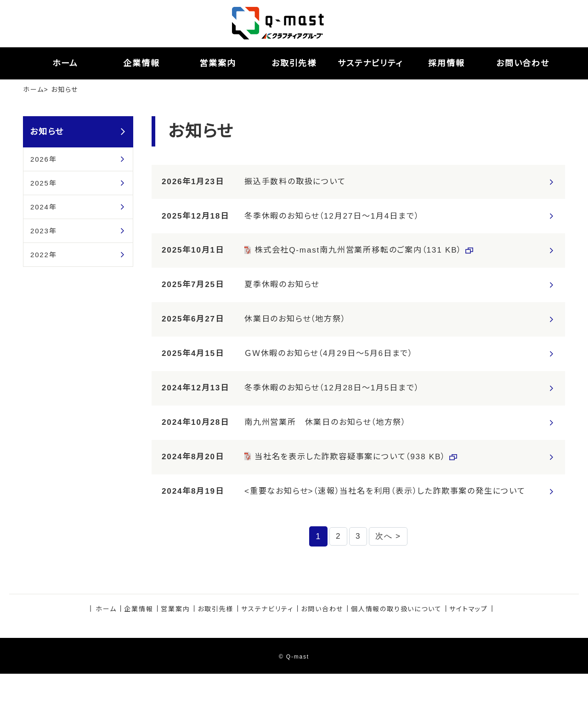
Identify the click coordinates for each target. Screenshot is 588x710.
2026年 (43, 159)
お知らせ (47, 132)
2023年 (43, 231)
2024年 (43, 207)
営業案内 (175, 645)
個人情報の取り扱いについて (396, 645)
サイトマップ (469, 645)
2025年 (43, 183)
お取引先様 (215, 645)
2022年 (43, 255)
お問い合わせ (322, 645)
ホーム (33, 90)
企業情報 (139, 645)
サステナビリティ (267, 645)
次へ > (389, 572)
